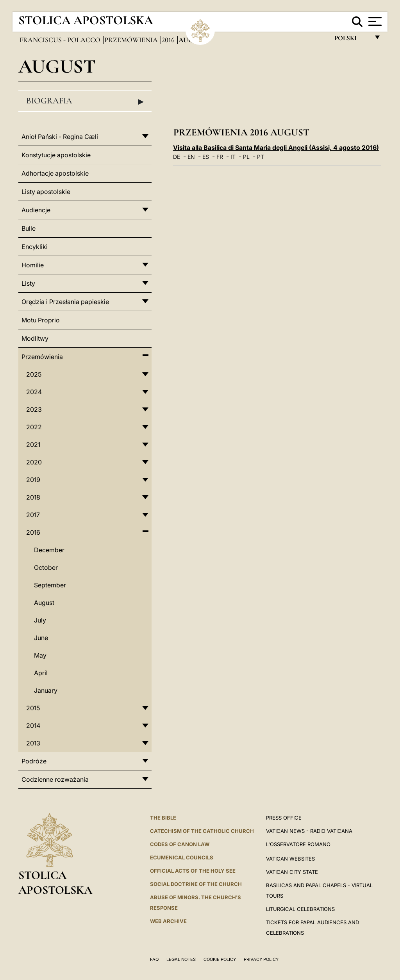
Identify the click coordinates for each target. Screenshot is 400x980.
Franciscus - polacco (61, 40)
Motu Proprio (41, 320)
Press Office (284, 818)
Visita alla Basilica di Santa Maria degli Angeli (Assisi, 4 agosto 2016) (276, 148)
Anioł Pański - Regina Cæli (60, 137)
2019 (33, 480)
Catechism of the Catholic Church (202, 831)
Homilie (33, 265)
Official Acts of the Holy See (193, 871)
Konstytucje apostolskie (56, 155)
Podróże (34, 761)
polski (352, 40)
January (46, 690)
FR (220, 157)
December (49, 550)
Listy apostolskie (46, 192)
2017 (33, 515)
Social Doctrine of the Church (196, 884)
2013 (33, 743)
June (41, 638)
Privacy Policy (261, 959)
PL (246, 157)
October (46, 567)
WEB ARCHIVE (168, 921)
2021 (33, 445)
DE (177, 157)
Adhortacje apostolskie (55, 173)
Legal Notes (181, 959)
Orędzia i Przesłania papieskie (65, 302)
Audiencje (36, 210)
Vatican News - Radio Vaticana (309, 831)
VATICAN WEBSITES (290, 859)
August (44, 603)
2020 (34, 462)
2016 (169, 40)
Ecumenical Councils (182, 857)
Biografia (85, 101)
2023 (34, 409)
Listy (28, 283)
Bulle (29, 228)
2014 (33, 726)
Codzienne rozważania (55, 779)
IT (233, 157)
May (40, 655)
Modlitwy (35, 338)
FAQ (154, 959)
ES (206, 157)
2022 (34, 427)
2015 (33, 708)
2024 (34, 392)
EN (191, 157)
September (50, 585)
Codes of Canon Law (180, 844)
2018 (33, 497)
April (41, 673)
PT (261, 157)
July (40, 620)
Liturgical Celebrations (300, 909)
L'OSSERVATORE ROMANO (298, 844)
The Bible (163, 818)
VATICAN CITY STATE (292, 872)
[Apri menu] (374, 21)
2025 (34, 374)
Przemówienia (132, 40)
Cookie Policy (220, 959)
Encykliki (35, 247)
